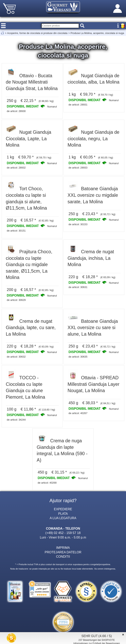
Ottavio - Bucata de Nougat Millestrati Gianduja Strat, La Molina (32, 82)
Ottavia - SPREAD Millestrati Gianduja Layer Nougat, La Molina (94, 384)
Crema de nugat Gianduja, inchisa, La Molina (91, 258)
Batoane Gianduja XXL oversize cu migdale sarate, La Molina (93, 195)
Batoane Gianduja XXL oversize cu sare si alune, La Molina (93, 328)
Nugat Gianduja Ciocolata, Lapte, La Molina (28, 139)
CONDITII (63, 556)
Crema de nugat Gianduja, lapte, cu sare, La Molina (31, 328)
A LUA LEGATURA (63, 518)
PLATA (63, 514)
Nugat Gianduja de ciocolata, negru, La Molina (94, 139)
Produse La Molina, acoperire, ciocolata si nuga (97, 33)
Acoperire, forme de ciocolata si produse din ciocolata (37, 33)
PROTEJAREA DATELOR (63, 552)
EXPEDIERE (63, 509)
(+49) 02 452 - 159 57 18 (63, 533)
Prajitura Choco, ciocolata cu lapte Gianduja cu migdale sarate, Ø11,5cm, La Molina (29, 265)
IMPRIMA (63, 548)
